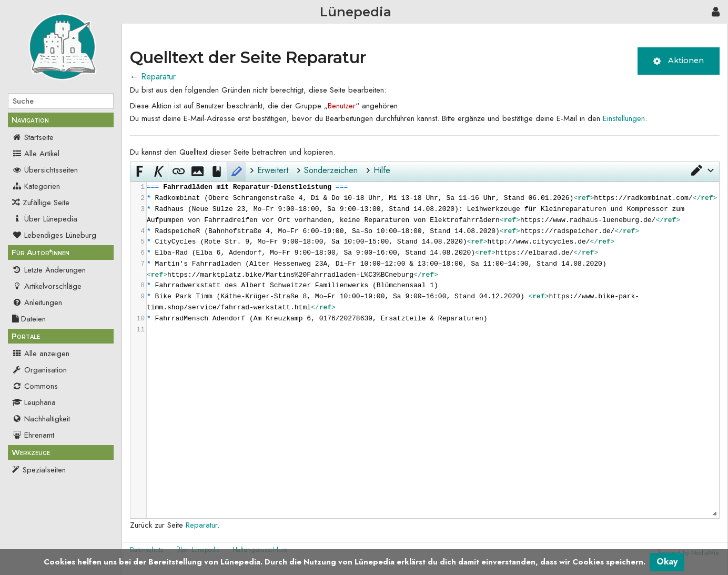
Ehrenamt (33, 435)
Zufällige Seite (46, 203)
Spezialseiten (44, 470)
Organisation (39, 370)
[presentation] (433, 259)
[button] (702, 170)
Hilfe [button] (382, 170)
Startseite (33, 137)
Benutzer (342, 106)
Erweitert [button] (273, 170)
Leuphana (34, 402)
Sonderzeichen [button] (331, 170)
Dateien (29, 319)
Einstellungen (624, 118)
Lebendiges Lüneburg (54, 235)
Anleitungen (37, 302)
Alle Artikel (36, 154)
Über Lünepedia (45, 219)
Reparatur (158, 77)
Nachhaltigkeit (41, 419)
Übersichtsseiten (45, 170)
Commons (35, 386)
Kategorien (36, 186)
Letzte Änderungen (49, 270)
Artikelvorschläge (47, 286)
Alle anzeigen (41, 354)
